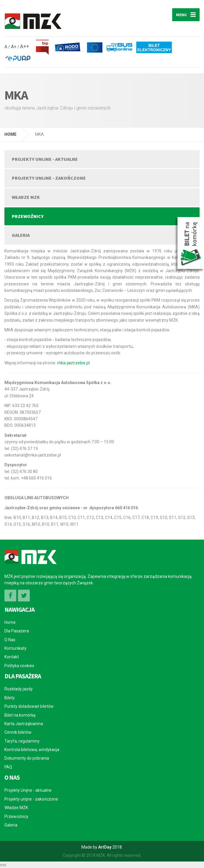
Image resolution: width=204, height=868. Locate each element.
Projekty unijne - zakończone (49, 178)
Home (10, 622)
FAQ (8, 767)
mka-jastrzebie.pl (73, 363)
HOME (10, 134)
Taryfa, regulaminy (22, 741)
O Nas (10, 640)
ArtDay (105, 847)
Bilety (10, 698)
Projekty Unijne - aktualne (45, 159)
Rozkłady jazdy (19, 689)
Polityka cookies (19, 666)
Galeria (21, 235)
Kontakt (12, 657)
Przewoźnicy (28, 216)
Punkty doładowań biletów (29, 706)
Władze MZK (26, 197)
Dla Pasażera (17, 631)
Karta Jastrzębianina (24, 724)
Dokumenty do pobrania (27, 758)
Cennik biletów (18, 732)
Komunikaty (15, 648)
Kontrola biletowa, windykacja (32, 750)
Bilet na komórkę (20, 715)
